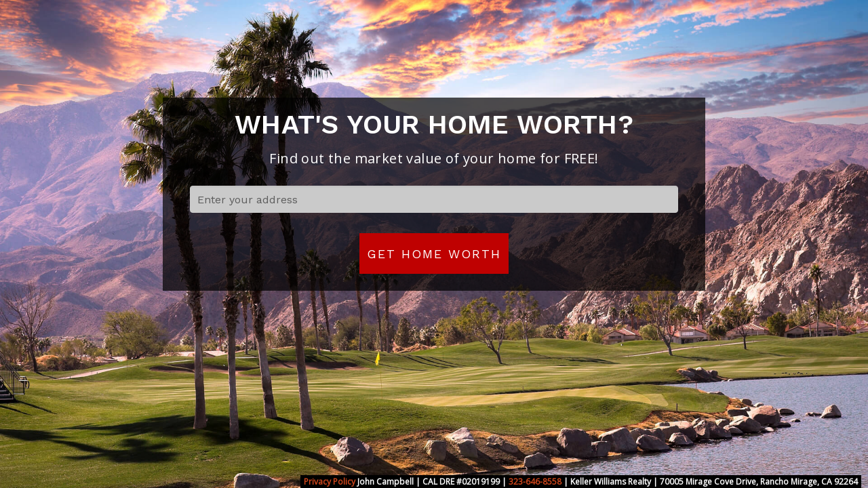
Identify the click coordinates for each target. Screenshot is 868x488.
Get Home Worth (434, 254)
